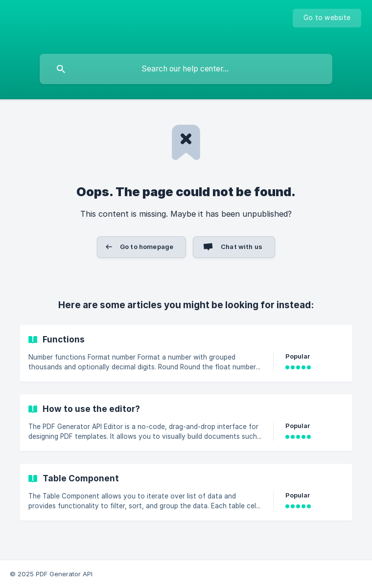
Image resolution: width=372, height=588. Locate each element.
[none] (327, 18)
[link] (186, 353)
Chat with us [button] (242, 247)
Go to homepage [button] (147, 247)
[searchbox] (186, 69)
